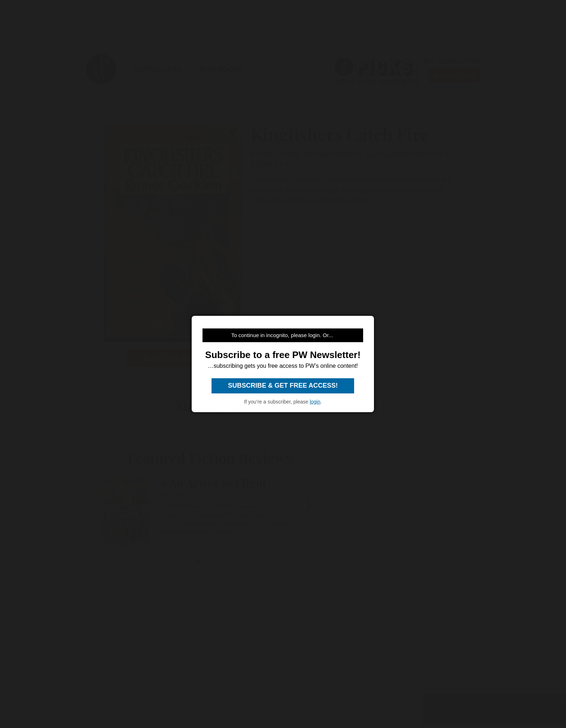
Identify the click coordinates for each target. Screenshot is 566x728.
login (315, 402)
